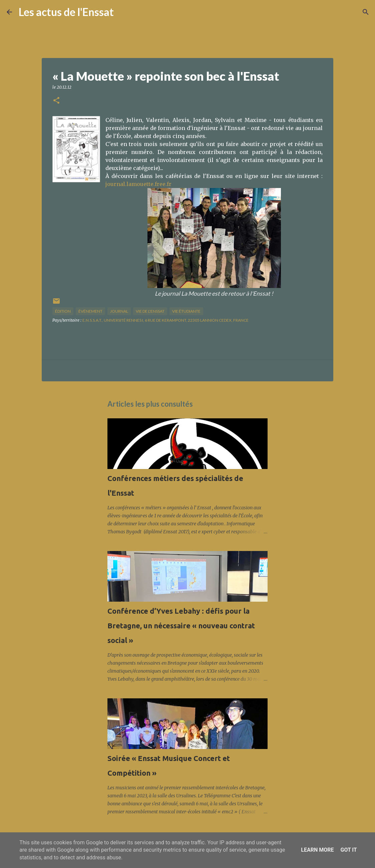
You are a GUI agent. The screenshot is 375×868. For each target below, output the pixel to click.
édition (63, 311)
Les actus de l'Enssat (66, 12)
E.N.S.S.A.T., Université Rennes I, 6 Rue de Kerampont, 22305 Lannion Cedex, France (165, 320)
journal (119, 311)
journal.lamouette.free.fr (138, 184)
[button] (56, 101)
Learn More (317, 850)
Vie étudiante (186, 311)
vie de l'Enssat (150, 311)
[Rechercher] (123, 12)
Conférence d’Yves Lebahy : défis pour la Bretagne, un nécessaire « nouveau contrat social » (181, 625)
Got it (348, 850)
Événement (90, 311)
